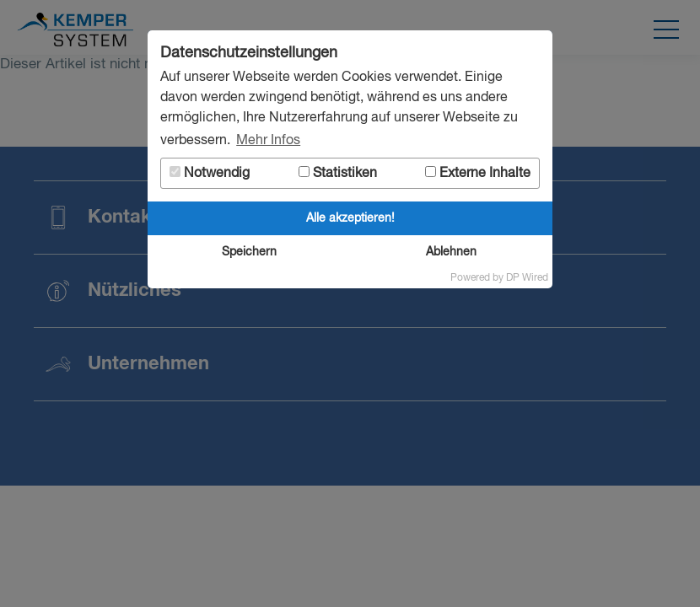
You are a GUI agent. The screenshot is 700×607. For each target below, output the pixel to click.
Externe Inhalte (478, 173)
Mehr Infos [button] (268, 141)
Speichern (249, 252)
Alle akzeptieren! (350, 218)
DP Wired (527, 278)
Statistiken (338, 173)
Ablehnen (451, 252)
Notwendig (210, 173)
